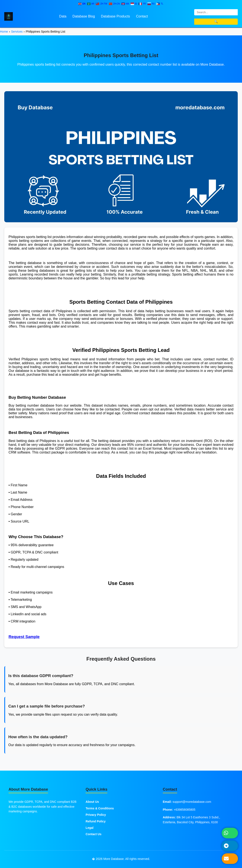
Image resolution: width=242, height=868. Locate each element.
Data (63, 16)
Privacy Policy (96, 815)
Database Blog (84, 16)
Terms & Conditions (100, 808)
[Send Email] (230, 859)
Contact (142, 16)
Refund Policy (95, 821)
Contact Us (93, 834)
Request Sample (24, 637)
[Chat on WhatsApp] (230, 833)
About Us (92, 802)
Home (4, 32)
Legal (90, 828)
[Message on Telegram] (230, 846)
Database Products (115, 16)
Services (17, 32)
